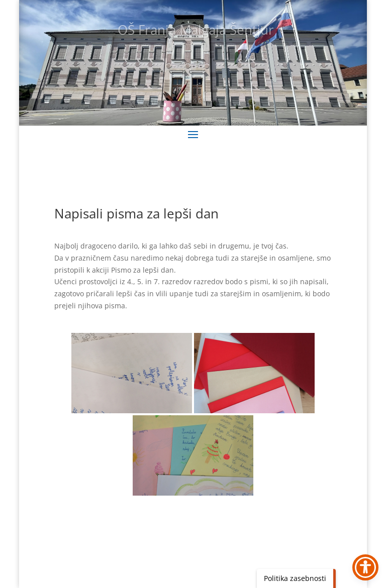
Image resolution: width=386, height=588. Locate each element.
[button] (193, 134)
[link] (132, 373)
